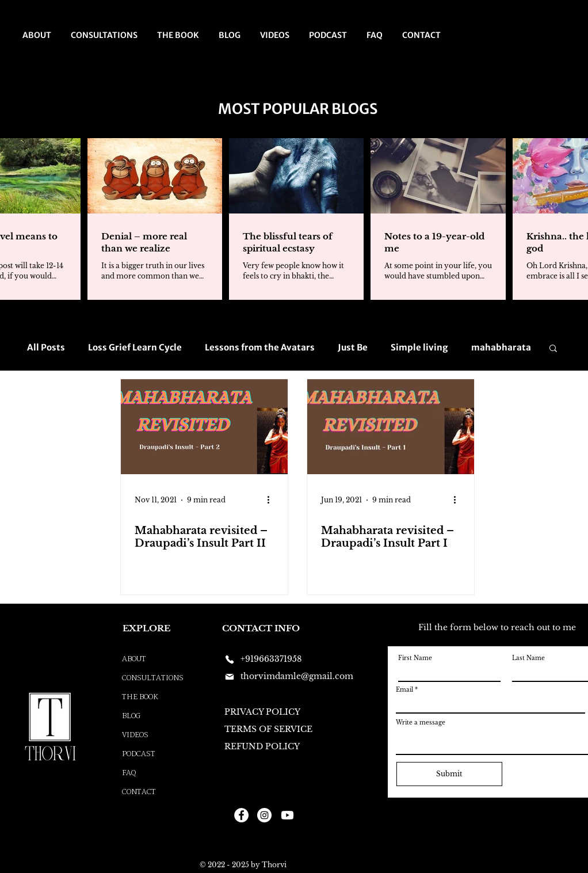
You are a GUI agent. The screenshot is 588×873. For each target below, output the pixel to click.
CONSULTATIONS (153, 678)
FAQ (129, 773)
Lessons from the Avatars (260, 348)
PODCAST (139, 754)
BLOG (131, 716)
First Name (415, 658)
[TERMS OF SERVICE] (270, 730)
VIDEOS (135, 735)
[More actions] (272, 500)
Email (404, 690)
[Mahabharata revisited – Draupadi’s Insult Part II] (204, 427)
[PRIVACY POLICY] (265, 712)
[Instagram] (264, 815)
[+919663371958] (265, 659)
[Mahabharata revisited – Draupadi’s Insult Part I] (391, 427)
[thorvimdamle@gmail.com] (294, 677)
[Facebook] (241, 815)
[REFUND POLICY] (267, 747)
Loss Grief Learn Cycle (135, 348)
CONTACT (139, 792)
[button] (553, 349)
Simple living (419, 348)
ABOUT (134, 659)
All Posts (46, 348)
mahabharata (501, 348)
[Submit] (449, 774)
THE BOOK (140, 697)
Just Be (353, 348)
